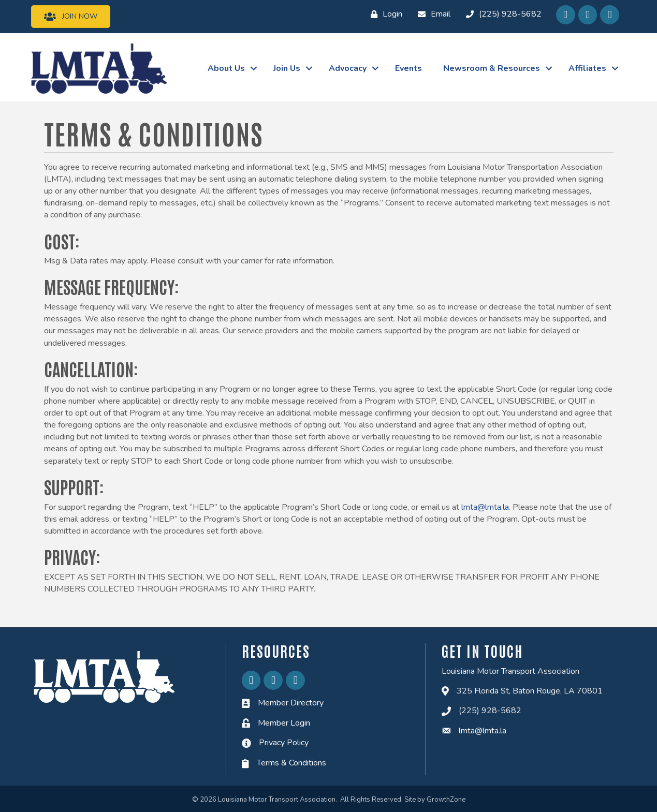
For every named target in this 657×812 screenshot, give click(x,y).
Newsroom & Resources (492, 68)
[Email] (432, 14)
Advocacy (348, 68)
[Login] (384, 14)
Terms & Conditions (291, 763)
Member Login (284, 723)
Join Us (287, 68)
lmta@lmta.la (485, 507)
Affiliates (587, 68)
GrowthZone (446, 800)
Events (408, 68)
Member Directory (291, 703)
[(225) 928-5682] (501, 14)
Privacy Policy (284, 743)
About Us (226, 68)
